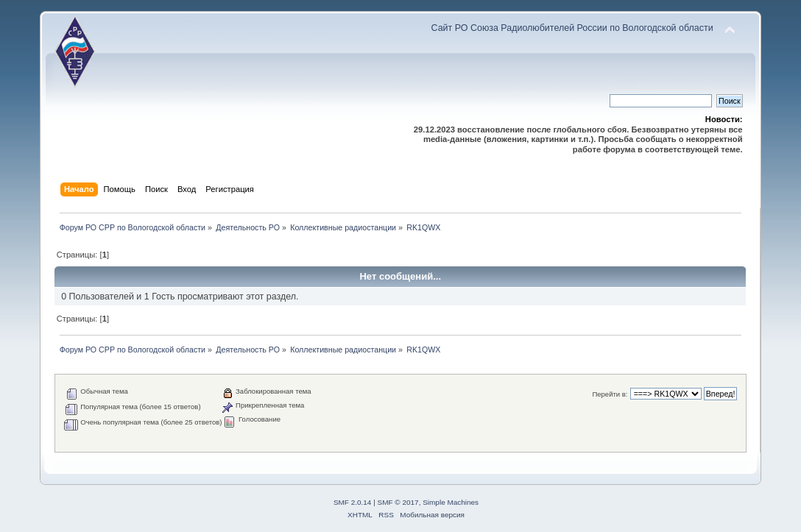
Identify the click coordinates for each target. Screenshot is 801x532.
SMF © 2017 (398, 502)
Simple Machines (451, 502)
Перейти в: (610, 394)
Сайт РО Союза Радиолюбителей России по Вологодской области (572, 28)
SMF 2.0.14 (353, 502)
